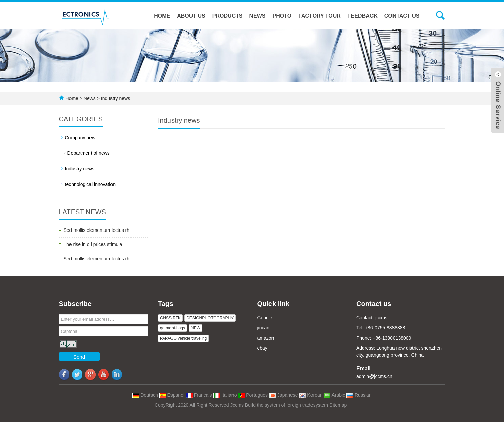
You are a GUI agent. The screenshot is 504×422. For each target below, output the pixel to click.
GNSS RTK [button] (170, 318)
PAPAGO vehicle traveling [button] (183, 338)
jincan (264, 328)
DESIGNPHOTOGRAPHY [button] (210, 318)
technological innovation (90, 184)
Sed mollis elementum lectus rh (97, 230)
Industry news (115, 98)
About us (191, 16)
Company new (80, 138)
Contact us (402, 16)
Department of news (89, 153)
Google (265, 318)
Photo (282, 16)
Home (162, 16)
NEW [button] (196, 328)
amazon (266, 338)
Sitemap (338, 405)
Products (227, 16)
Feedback (362, 16)
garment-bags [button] (173, 328)
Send (79, 357)
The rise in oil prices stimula (93, 244)
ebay (262, 348)
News (258, 16)
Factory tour (319, 16)
